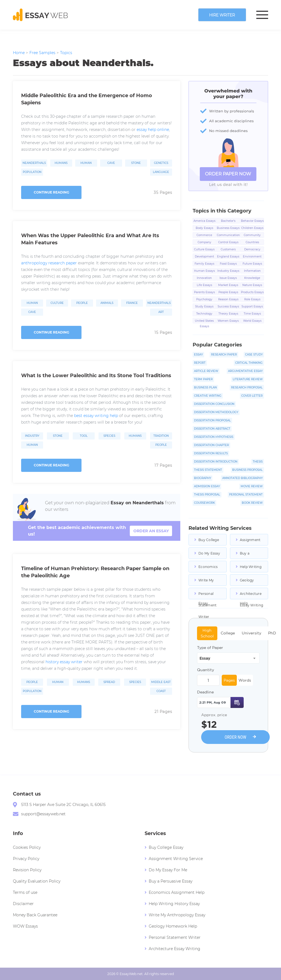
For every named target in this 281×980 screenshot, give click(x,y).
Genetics (161, 163)
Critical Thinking (249, 363)
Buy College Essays (209, 542)
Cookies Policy (27, 847)
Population (32, 172)
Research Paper (224, 355)
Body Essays (204, 228)
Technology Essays (204, 314)
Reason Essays (228, 299)
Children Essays (252, 228)
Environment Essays (252, 257)
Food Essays (228, 264)
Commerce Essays (204, 236)
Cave (111, 163)
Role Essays (252, 299)
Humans (61, 163)
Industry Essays (228, 271)
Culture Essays (204, 249)
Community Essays (252, 236)
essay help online (153, 130)
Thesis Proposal (207, 495)
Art (161, 312)
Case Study (254, 355)
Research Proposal (247, 387)
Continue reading (51, 192)
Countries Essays (252, 243)
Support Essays (252, 306)
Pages (229, 680)
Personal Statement (246, 495)
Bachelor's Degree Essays (228, 221)
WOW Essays (25, 926)
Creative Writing (208, 396)
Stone (136, 163)
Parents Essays (204, 292)
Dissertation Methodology (216, 412)
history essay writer (64, 662)
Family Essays (204, 264)
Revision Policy (27, 870)
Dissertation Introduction (216, 462)
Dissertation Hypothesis (214, 437)
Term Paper (203, 379)
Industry (32, 436)
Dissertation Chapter (211, 445)
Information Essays (252, 271)
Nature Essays (252, 285)
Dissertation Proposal (212, 420)
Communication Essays (228, 236)
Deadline (205, 692)
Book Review (252, 503)
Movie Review (252, 486)
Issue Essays (228, 278)
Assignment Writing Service (250, 542)
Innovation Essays (204, 278)
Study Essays (204, 306)
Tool (84, 436)
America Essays (204, 221)
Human (86, 163)
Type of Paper (210, 648)
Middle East (161, 682)
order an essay (151, 531)
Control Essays (228, 242)
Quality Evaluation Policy (37, 881)
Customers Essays (228, 250)
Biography (203, 478)
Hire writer (222, 15)
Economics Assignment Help (209, 569)
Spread (109, 682)
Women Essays (228, 321)
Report (200, 363)
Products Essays (252, 292)
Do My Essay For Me (209, 555)
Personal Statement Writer (207, 595)
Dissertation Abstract (212, 429)
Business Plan (205, 387)
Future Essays (252, 264)
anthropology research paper (49, 263)
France (132, 303)
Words (245, 680)
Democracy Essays (252, 250)
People (82, 303)
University (252, 633)
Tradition (161, 436)
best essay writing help (96, 416)
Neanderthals (34, 163)
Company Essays (204, 243)
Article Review (206, 371)
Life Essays (204, 285)
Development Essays (204, 257)
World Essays (252, 321)
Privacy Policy (26, 859)
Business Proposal (247, 470)
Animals (107, 303)
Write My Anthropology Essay (210, 582)
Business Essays (228, 228)
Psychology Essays (204, 300)
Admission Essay (207, 486)
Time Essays (252, 314)
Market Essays (228, 285)
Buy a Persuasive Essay (249, 555)
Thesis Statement (208, 470)
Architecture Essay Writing (252, 595)
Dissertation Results (211, 453)
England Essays (228, 257)
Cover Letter (252, 396)
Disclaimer (23, 904)
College (228, 633)
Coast (161, 691)
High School (207, 633)
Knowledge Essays (252, 278)
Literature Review (248, 379)
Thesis (258, 462)
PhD (272, 633)
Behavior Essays (252, 221)
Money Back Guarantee (35, 915)
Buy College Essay (166, 847)
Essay (198, 355)
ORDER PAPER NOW (228, 174)
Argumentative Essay (245, 371)
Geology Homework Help (250, 582)
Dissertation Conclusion (214, 404)
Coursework (204, 503)
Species (109, 436)
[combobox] (228, 658)
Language (161, 172)
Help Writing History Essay (251, 569)
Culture (57, 303)
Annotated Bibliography (242, 478)
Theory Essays (228, 314)
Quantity (206, 670)
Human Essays (204, 271)
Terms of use (25, 892)
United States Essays (204, 321)
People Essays (228, 292)
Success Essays (228, 306)
